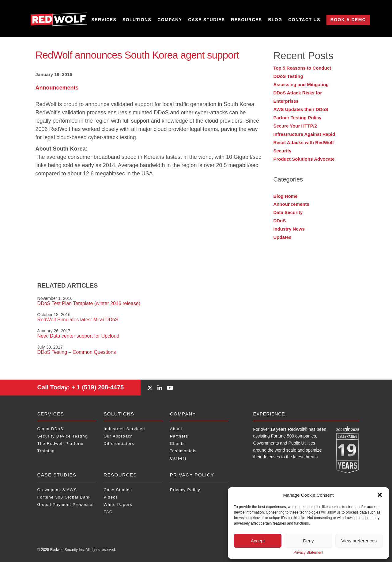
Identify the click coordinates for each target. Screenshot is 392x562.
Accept (258, 541)
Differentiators (119, 443)
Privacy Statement (308, 552)
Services (104, 20)
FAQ (108, 512)
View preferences (359, 541)
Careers (178, 458)
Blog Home (285, 196)
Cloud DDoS (50, 429)
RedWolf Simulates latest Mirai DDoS (78, 320)
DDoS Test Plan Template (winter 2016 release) (89, 303)
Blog (275, 20)
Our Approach (118, 436)
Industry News (289, 229)
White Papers (118, 505)
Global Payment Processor (66, 505)
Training (46, 451)
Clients (177, 443)
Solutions (137, 20)
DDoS (279, 221)
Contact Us (304, 20)
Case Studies (206, 20)
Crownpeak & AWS (57, 490)
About (176, 429)
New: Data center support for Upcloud (78, 336)
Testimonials (183, 451)
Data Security (288, 212)
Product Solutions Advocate (304, 159)
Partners (179, 436)
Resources (246, 20)
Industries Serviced (124, 429)
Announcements (57, 88)
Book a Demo (348, 20)
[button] (380, 495)
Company (170, 20)
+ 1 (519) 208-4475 (81, 387)
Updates (282, 237)
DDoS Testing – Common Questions (77, 352)
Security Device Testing (63, 436)
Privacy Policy (192, 475)
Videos (111, 497)
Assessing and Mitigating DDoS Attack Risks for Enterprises (301, 93)
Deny (308, 541)
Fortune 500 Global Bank (64, 497)
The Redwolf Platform (60, 443)
